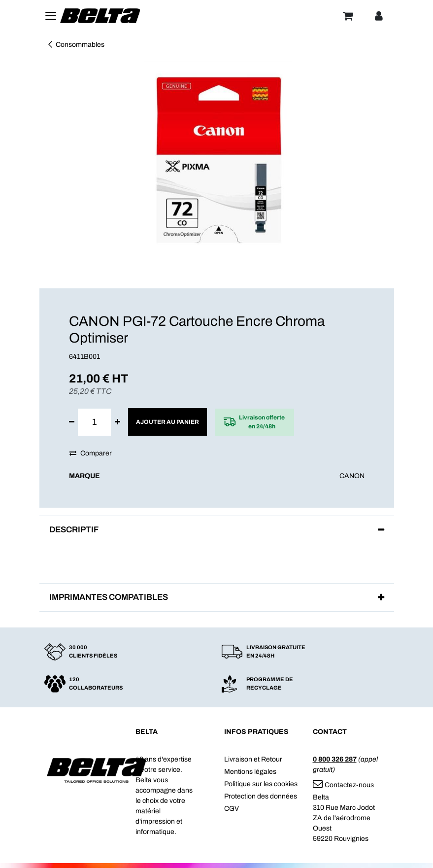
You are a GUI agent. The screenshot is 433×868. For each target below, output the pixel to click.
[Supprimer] (72, 422)
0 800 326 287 (335, 759)
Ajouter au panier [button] (167, 422)
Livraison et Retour (253, 759)
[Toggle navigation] (51, 16)
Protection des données (261, 796)
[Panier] (348, 16)
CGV (232, 809)
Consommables (76, 45)
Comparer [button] (91, 453)
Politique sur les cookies (261, 784)
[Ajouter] (117, 422)
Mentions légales (250, 772)
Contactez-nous (343, 785)
